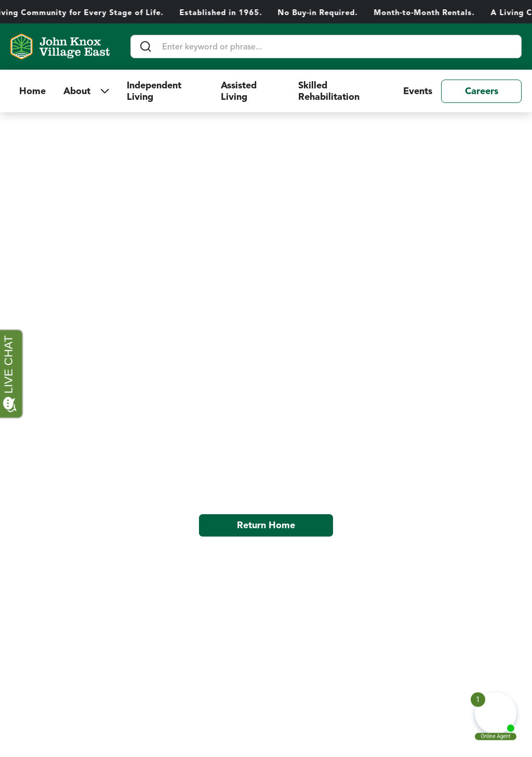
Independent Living (154, 91)
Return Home (266, 525)
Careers (482, 91)
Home (32, 91)
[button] (86, 91)
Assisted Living (239, 91)
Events (418, 91)
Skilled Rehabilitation (330, 91)
